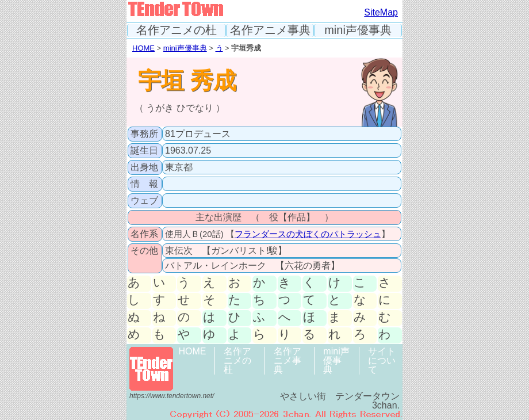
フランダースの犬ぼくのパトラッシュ (308, 234)
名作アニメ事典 (270, 30)
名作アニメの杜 (177, 30)
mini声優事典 (358, 30)
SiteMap (381, 12)
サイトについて (382, 360)
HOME (143, 48)
